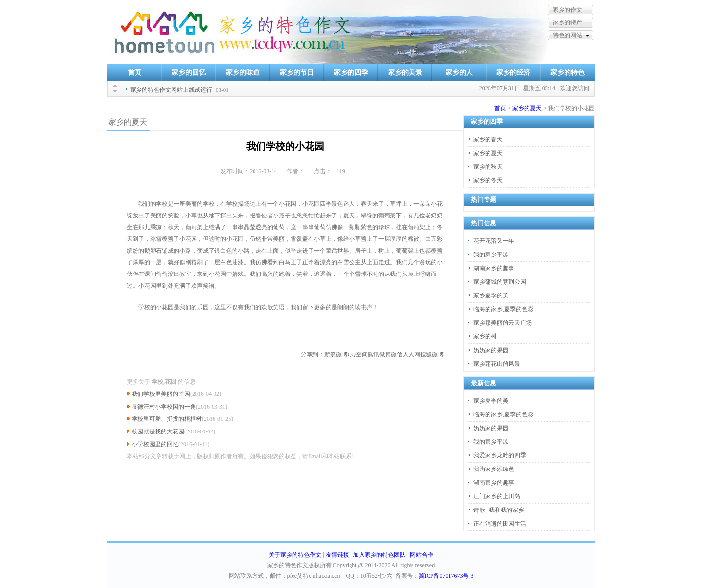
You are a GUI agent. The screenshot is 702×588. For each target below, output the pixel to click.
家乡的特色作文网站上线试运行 (171, 90)
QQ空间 (358, 354)
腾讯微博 (379, 354)
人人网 (411, 354)
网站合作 (422, 555)
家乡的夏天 (527, 108)
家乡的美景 (405, 72)
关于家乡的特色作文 (295, 555)
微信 (397, 354)
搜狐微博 (432, 354)
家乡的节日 (297, 72)
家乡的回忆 (189, 72)
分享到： (312, 354)
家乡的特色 (567, 72)
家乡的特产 (567, 22)
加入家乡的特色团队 (379, 555)
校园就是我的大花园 (158, 431)
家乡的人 (459, 72)
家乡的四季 (351, 72)
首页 (135, 72)
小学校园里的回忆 (155, 444)
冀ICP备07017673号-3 (446, 576)
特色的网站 (567, 35)
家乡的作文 (567, 10)
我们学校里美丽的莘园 (161, 394)
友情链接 (337, 555)
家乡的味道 (243, 72)
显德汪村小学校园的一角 (164, 407)
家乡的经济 (513, 72)
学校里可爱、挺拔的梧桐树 (167, 419)
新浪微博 (336, 354)
